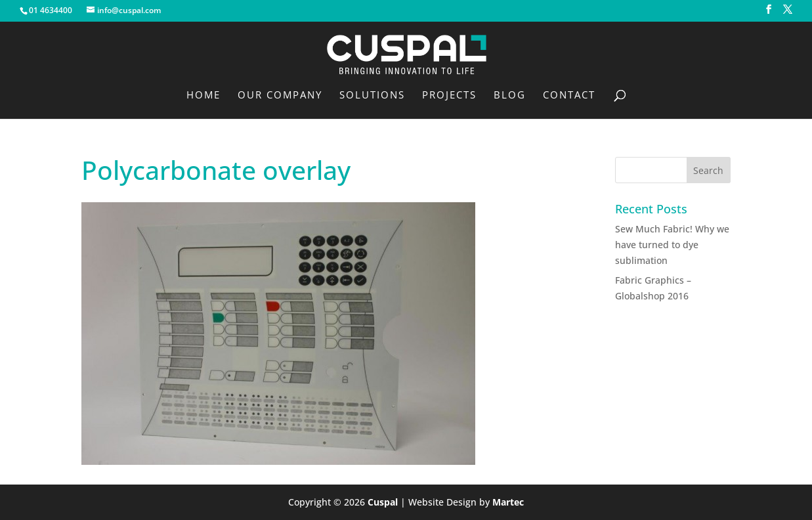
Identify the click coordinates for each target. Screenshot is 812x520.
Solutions (372, 96)
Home (203, 96)
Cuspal (383, 502)
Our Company (280, 96)
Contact (569, 96)
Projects (449, 96)
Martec (508, 502)
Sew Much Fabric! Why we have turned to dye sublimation (672, 245)
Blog (510, 96)
